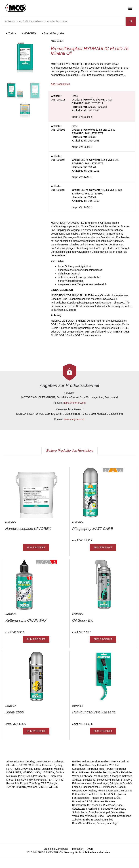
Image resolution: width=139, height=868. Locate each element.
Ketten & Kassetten (108, 791)
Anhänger (115, 776)
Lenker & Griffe (108, 794)
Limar (37, 769)
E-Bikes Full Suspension (86, 762)
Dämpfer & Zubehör (121, 783)
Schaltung (94, 809)
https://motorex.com (74, 403)
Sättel (120, 805)
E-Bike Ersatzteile (93, 820)
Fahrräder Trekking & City (105, 772)
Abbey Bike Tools (16, 762)
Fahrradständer (81, 798)
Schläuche (107, 809)
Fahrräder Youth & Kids (95, 776)
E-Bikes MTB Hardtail (113, 762)
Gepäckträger (80, 791)
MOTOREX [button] (29, 33)
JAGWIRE (27, 769)
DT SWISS (25, 765)
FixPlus (37, 765)
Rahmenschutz (81, 805)
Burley (31, 762)
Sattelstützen (80, 809)
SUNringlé (27, 780)
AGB (90, 849)
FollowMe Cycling (52, 765)
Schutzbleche (80, 812)
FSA (9, 769)
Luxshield (47, 769)
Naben (122, 794)
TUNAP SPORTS (16, 787)
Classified (12, 765)
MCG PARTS (14, 772)
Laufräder (93, 794)
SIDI (17, 780)
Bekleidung (89, 780)
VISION (43, 787)
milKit (37, 772)
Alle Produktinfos (60, 84)
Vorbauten (78, 816)
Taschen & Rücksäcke (103, 805)
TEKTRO (52, 780)
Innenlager (113, 823)
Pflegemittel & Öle (110, 798)
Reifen (116, 780)
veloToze (32, 787)
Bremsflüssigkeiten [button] (53, 33)
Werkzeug (91, 816)
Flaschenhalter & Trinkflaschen (99, 787)
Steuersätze (118, 812)
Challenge (58, 762)
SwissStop (40, 780)
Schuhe (101, 823)
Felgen (76, 787)
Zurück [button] (11, 33)
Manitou (58, 769)
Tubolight (52, 783)
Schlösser (120, 809)
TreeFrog (34, 783)
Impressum (78, 849)
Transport (110, 816)
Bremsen (126, 780)
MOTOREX (48, 772)
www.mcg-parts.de (74, 419)
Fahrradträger (101, 783)
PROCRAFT (25, 776)
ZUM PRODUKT (36, 547)
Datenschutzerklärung (56, 849)
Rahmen (110, 801)
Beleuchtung (104, 780)
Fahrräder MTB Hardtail (100, 769)
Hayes (16, 769)
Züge (101, 816)
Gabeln (122, 787)
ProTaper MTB (41, 776)
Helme (92, 791)
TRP (43, 783)
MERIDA (28, 772)
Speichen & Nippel (99, 812)
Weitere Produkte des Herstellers (69, 451)
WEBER (53, 787)
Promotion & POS (83, 801)
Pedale (95, 798)
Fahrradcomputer (82, 783)
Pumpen (99, 801)
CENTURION (43, 762)
